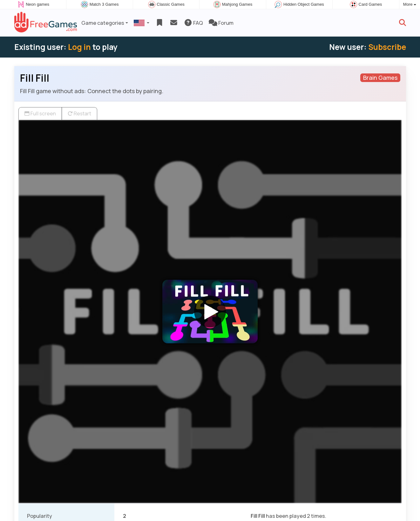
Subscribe (387, 47)
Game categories (103, 23)
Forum (221, 23)
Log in (79, 47)
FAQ (193, 23)
